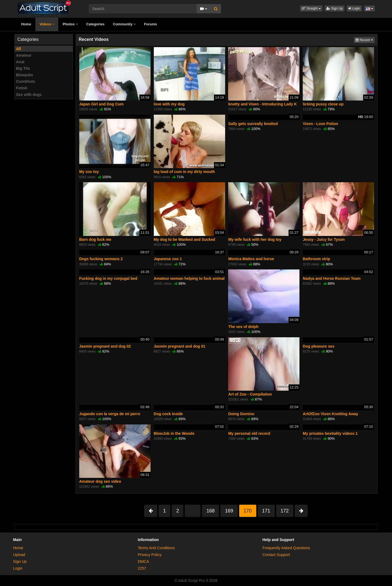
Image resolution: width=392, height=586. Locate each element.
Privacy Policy (150, 555)
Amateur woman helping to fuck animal (189, 278)
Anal (20, 62)
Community (124, 24)
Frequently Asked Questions (286, 548)
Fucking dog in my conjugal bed (108, 278)
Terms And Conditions (156, 548)
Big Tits (23, 68)
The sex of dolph (243, 327)
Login (354, 8)
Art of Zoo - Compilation (250, 394)
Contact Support (276, 555)
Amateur (24, 55)
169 (229, 511)
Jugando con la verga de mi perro (110, 414)
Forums (151, 24)
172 (285, 511)
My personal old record (249, 433)
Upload (19, 555)
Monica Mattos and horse (251, 259)
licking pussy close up (323, 104)
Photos (70, 24)
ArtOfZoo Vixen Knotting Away (330, 414)
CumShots (26, 81)
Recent (365, 40)
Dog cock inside (168, 414)
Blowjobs (24, 75)
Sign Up (335, 8)
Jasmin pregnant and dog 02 (105, 346)
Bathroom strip (316, 259)
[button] (311, 8)
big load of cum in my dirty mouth (184, 172)
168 (210, 511)
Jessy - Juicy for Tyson (324, 239)
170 (248, 511)
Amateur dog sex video (100, 481)
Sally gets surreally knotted (253, 124)
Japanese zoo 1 (168, 259)
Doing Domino (241, 414)
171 (266, 511)
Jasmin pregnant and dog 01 (180, 346)
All (19, 49)
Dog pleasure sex (318, 346)
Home (26, 24)
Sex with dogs (29, 95)
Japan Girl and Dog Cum (101, 104)
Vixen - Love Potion (320, 124)
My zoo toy (89, 172)
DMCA (143, 561)
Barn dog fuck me (95, 239)
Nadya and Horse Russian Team (332, 278)
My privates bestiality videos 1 (330, 433)
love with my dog (169, 104)
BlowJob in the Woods (174, 433)
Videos (47, 24)
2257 (142, 568)
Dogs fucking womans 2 (101, 259)
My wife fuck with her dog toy (255, 239)
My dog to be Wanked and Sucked (185, 239)
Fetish (22, 88)
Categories (95, 24)
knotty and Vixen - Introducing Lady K (262, 104)
